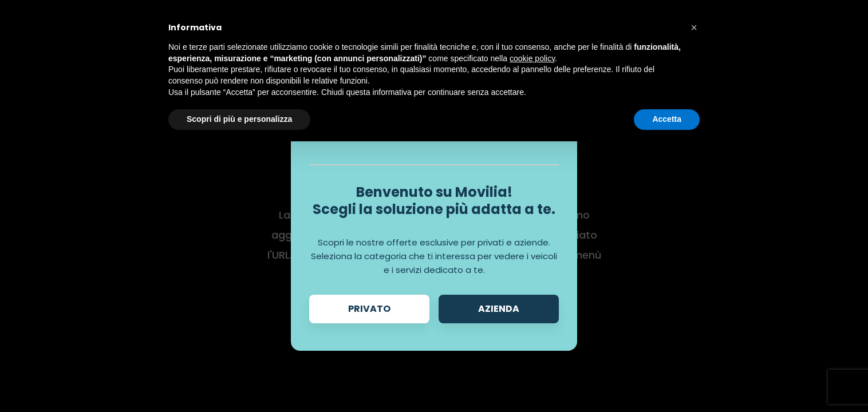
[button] (694, 27)
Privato (369, 309)
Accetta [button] (667, 119)
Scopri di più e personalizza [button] (239, 119)
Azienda (499, 309)
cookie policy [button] (532, 58)
